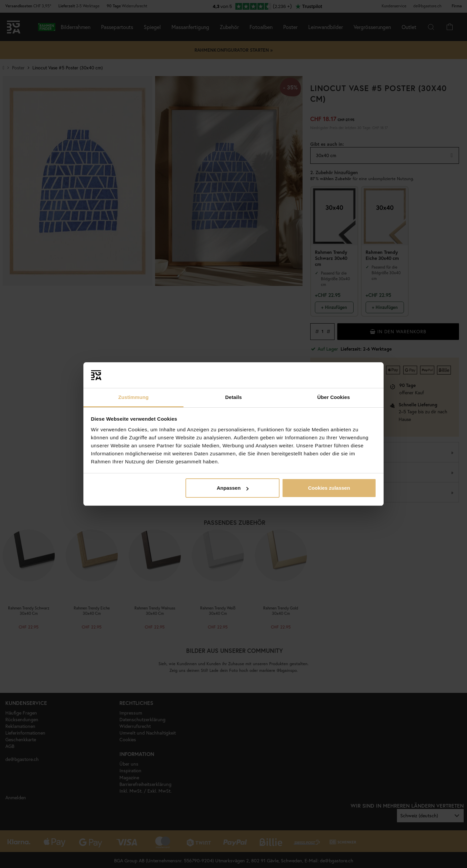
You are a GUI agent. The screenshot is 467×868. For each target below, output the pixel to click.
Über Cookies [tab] (334, 397)
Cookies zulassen (329, 488)
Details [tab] (233, 397)
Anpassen (233, 488)
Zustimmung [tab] (134, 397)
